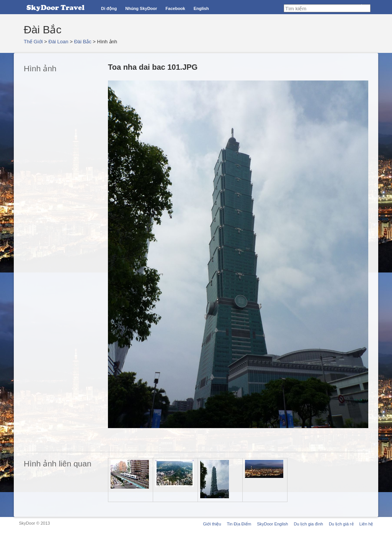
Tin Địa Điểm (239, 524)
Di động (109, 8)
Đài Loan (59, 42)
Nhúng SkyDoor (141, 8)
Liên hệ (366, 524)
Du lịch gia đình (308, 524)
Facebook (175, 8)
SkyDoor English (272, 524)
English (201, 8)
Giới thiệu (212, 524)
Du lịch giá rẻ (341, 524)
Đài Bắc (82, 42)
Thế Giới (33, 42)
